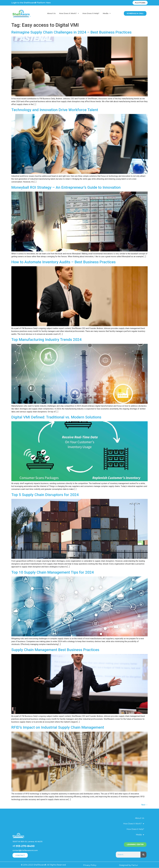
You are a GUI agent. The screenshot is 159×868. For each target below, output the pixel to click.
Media (107, 13)
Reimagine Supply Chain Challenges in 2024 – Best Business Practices (71, 32)
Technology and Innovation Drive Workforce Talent (55, 110)
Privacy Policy (90, 865)
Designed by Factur (129, 865)
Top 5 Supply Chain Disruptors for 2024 (45, 495)
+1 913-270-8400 (24, 846)
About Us (51, 13)
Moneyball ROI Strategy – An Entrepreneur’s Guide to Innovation (66, 187)
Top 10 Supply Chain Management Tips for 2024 (53, 572)
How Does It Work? (69, 13)
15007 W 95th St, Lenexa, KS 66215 (27, 842)
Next (144, 805)
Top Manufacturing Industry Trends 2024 (46, 340)
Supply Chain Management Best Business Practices (55, 650)
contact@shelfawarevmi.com (25, 850)
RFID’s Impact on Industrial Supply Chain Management (58, 727)
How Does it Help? (91, 13)
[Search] (143, 855)
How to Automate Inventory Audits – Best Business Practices (63, 262)
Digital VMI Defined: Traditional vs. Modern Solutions (56, 417)
